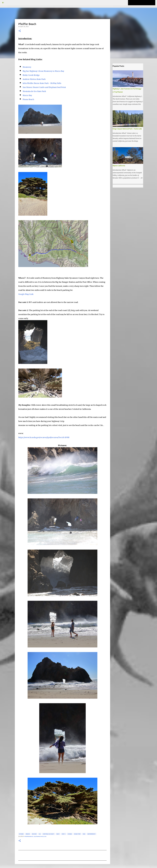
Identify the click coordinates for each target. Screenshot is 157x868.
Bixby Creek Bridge (31, 75)
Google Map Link (26, 294)
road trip (77, 834)
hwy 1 (64, 834)
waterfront (91, 834)
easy (58, 834)
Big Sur (34, 834)
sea (84, 834)
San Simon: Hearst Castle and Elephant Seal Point (44, 87)
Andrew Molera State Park (34, 79)
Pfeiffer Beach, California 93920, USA (35, 836)
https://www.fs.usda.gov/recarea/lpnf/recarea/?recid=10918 (44, 437)
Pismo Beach (28, 99)
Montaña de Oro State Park (34, 91)
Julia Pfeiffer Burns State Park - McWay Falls (42, 83)
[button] (20, 31)
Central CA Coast (49, 834)
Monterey (27, 67)
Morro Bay (27, 95)
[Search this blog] (144, 3)
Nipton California (119, 166)
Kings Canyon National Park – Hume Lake (127, 129)
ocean (70, 834)
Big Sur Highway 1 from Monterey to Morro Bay (43, 71)
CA (40, 834)
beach (28, 834)
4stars (21, 834)
